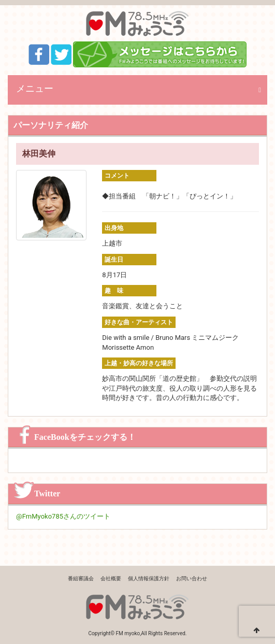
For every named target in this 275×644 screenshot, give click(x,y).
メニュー (35, 89)
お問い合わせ (192, 578)
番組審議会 (81, 578)
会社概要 (111, 578)
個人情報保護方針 (149, 578)
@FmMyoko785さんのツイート (63, 516)
